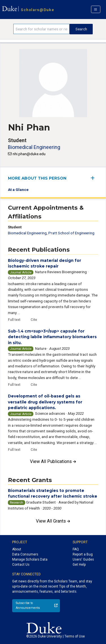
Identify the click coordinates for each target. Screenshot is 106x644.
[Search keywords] (41, 29)
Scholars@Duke (37, 10)
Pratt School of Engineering (71, 233)
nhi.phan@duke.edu (29, 154)
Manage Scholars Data (30, 559)
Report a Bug (83, 554)
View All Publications (53, 461)
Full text (14, 320)
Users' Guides (83, 559)
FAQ (76, 549)
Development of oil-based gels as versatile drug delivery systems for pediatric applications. (45, 402)
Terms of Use (75, 636)
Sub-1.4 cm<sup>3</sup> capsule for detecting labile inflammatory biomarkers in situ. (52, 337)
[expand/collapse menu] (94, 178)
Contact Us (21, 565)
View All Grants (53, 521)
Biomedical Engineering (34, 147)
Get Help (79, 565)
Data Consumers (25, 554)
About (17, 549)
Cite (34, 320)
